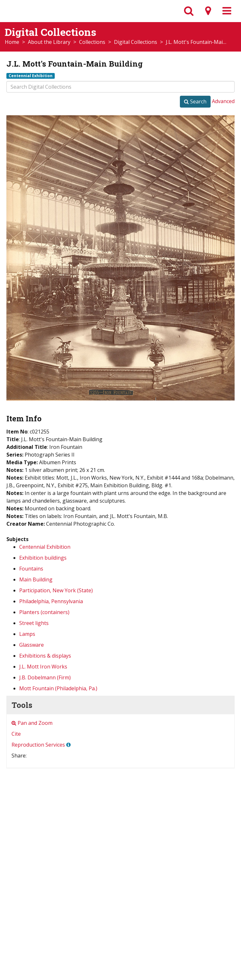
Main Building (36, 579)
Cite (16, 734)
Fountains (31, 569)
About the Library (49, 42)
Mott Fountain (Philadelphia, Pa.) (58, 688)
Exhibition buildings (43, 558)
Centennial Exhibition (31, 76)
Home (12, 42)
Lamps (27, 634)
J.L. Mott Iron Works (43, 667)
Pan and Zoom (32, 723)
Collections (92, 42)
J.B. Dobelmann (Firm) (45, 677)
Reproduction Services (38, 745)
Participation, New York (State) (56, 590)
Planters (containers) (44, 612)
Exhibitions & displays (45, 656)
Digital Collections (136, 42)
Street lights (34, 623)
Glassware (32, 645)
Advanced (223, 101)
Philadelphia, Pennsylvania (51, 601)
